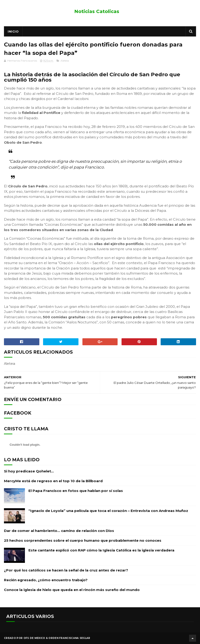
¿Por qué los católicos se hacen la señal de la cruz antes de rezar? (66, 570)
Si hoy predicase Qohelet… (29, 471)
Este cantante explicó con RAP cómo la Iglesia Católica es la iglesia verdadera (101, 550)
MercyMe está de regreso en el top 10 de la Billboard (53, 481)
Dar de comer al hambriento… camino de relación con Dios (59, 531)
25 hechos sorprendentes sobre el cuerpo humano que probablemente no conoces (83, 540)
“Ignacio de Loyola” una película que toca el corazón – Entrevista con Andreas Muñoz (108, 511)
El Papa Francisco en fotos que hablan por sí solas (76, 491)
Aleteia (65, 61)
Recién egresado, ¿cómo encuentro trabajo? (46, 580)
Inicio (13, 31)
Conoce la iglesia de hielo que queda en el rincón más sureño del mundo (72, 590)
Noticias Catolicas (97, 11)
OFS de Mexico (34, 638)
